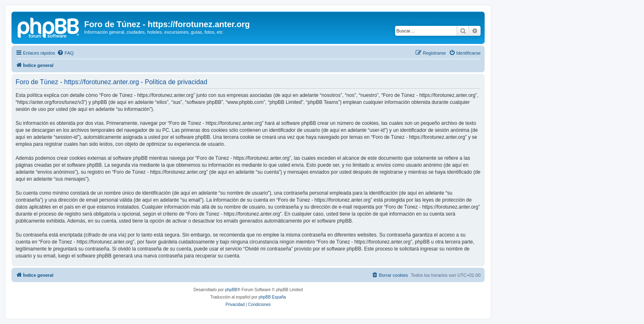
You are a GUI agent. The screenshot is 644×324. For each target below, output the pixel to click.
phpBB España (272, 297)
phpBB (231, 290)
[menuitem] (65, 53)
